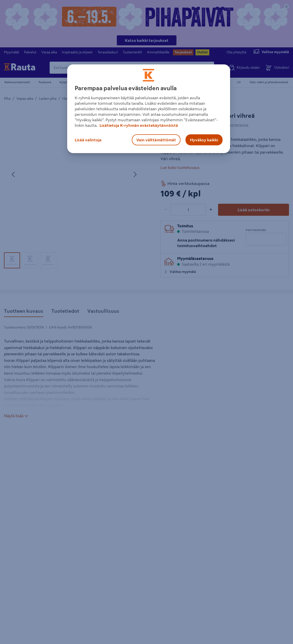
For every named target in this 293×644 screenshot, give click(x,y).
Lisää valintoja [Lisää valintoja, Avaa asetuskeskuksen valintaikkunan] (88, 140)
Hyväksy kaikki (204, 140)
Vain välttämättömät (156, 140)
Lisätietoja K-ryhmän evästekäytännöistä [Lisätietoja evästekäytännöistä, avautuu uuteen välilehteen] (138, 125)
